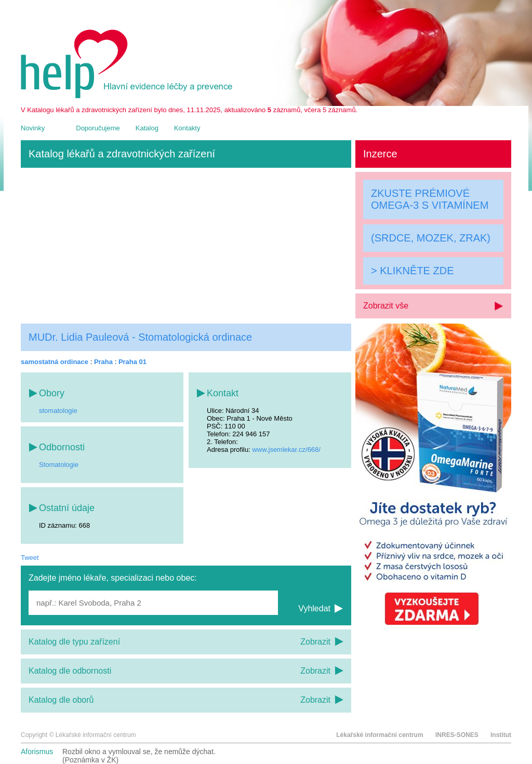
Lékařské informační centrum (380, 735)
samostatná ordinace (55, 362)
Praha (103, 362)
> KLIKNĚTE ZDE (413, 271)
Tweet (30, 558)
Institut (501, 735)
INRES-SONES (457, 735)
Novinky (33, 128)
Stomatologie (59, 465)
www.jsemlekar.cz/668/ (286, 450)
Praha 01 (132, 362)
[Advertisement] (186, 246)
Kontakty (187, 128)
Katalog (147, 128)
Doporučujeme (98, 128)
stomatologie (58, 411)
